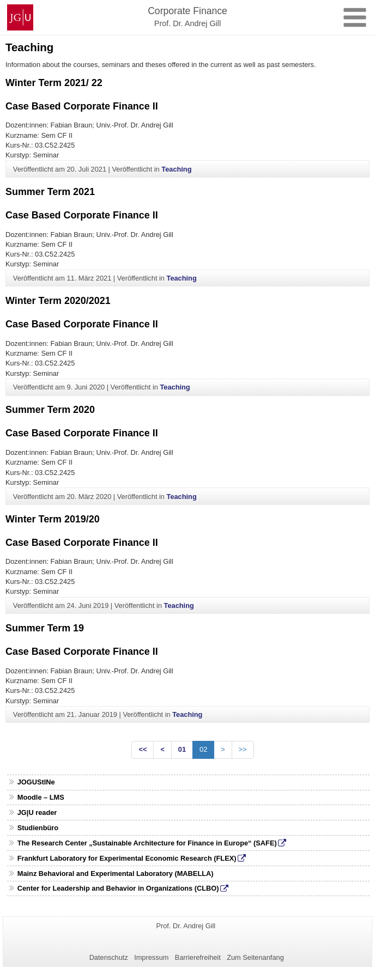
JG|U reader (37, 812)
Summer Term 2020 (50, 410)
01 (182, 749)
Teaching (176, 169)
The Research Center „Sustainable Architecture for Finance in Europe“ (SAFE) (147, 843)
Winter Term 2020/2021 (58, 301)
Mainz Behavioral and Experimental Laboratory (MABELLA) (116, 874)
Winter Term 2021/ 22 (54, 83)
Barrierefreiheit (198, 957)
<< (143, 749)
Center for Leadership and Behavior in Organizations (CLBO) (118, 888)
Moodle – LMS (41, 797)
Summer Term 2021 (50, 192)
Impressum (151, 957)
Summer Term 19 (45, 628)
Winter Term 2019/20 (53, 519)
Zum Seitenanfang (255, 957)
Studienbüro (38, 828)
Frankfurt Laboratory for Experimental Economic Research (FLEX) (127, 858)
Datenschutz (109, 957)
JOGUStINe (36, 782)
